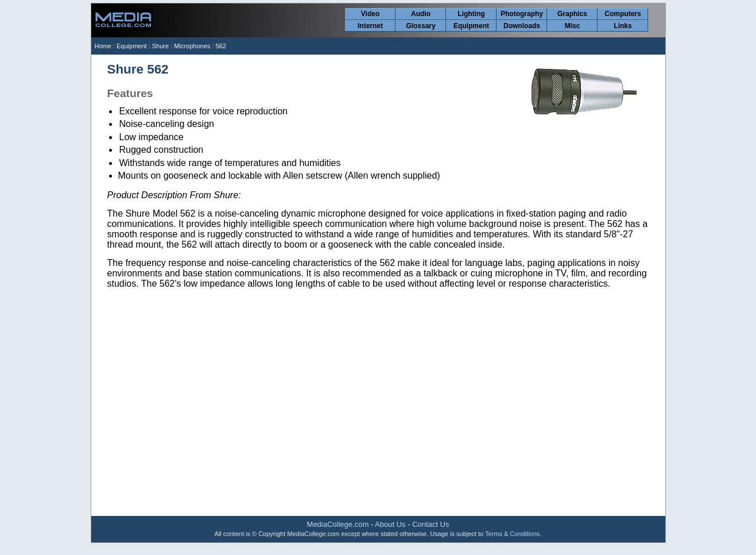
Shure (160, 46)
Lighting (471, 14)
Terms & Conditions (512, 534)
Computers (623, 14)
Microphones (192, 46)
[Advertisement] (378, 423)
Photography (522, 14)
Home (103, 46)
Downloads (522, 26)
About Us (390, 524)
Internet (370, 26)
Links (623, 26)
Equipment (471, 26)
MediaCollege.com (338, 524)
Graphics (572, 14)
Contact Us (431, 524)
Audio (421, 14)
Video (370, 14)
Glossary (420, 26)
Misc (573, 26)
